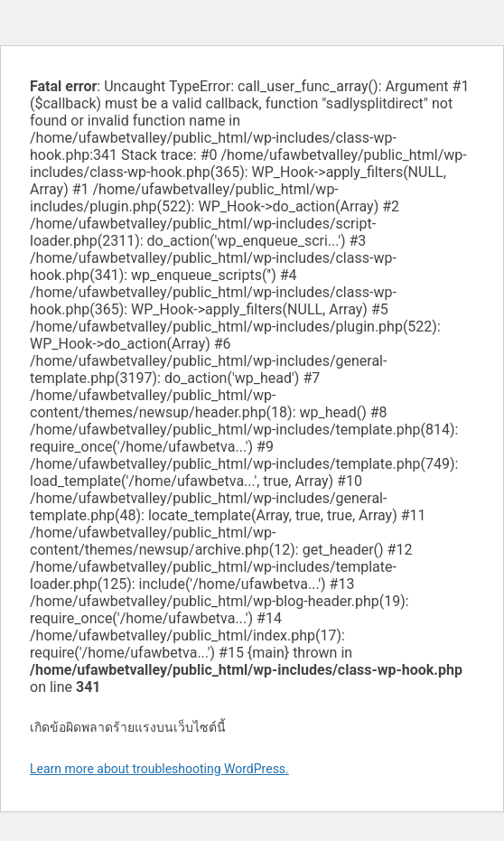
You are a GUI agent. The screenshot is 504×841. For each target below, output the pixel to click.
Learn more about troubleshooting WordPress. (159, 769)
